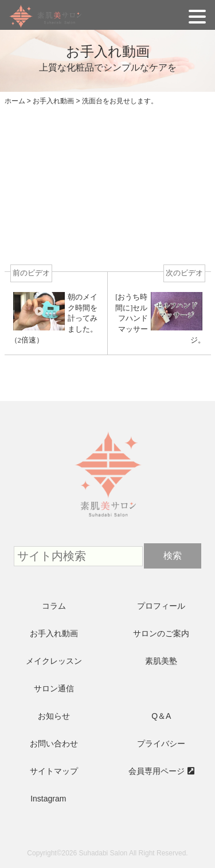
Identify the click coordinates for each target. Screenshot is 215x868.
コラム (54, 606)
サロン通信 (54, 688)
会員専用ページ (157, 771)
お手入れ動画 (54, 633)
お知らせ (54, 716)
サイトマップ (54, 771)
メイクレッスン (54, 661)
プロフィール (161, 606)
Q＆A (161, 716)
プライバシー (161, 744)
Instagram (48, 799)
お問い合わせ (54, 744)
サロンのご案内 (161, 633)
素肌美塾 (161, 661)
